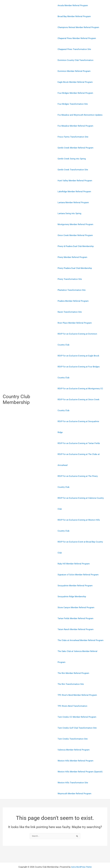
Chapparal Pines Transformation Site (74, 49)
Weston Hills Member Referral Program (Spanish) (80, 761)
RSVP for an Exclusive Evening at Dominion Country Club (81, 339)
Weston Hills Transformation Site (73, 772)
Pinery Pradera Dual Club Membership (75, 268)
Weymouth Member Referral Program (74, 783)
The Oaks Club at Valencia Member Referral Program (77, 646)
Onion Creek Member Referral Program (75, 235)
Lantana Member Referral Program (73, 202)
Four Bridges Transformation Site (73, 104)
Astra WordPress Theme (81, 856)
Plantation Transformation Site (72, 290)
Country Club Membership (16, 394)
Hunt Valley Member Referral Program (75, 181)
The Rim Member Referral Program (73, 662)
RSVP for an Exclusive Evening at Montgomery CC (80, 389)
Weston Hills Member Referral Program (75, 750)
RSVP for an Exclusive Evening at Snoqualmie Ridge (81, 421)
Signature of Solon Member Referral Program (78, 564)
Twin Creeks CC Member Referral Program (77, 706)
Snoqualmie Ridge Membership (72, 586)
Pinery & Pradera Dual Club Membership (76, 246)
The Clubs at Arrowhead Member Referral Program (81, 629)
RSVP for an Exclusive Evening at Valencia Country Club (81, 493)
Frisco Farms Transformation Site (73, 137)
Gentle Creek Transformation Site (73, 170)
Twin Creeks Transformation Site (73, 728)
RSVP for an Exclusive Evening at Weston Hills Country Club (79, 514)
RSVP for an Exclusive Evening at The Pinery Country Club (78, 471)
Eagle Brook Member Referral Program (75, 82)
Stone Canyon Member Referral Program (76, 597)
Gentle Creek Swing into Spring (72, 159)
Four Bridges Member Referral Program (75, 93)
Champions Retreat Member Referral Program (78, 27)
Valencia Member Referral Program (74, 739)
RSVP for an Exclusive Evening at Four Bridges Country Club (79, 372)
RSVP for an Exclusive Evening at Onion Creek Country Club (78, 405)
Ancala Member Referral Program (73, 5)
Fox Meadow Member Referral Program (75, 126)
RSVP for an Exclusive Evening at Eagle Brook (78, 356)
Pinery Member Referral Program (72, 257)
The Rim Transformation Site (71, 673)
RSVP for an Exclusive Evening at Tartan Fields (79, 432)
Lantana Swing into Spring (69, 213)
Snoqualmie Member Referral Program (75, 575)
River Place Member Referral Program (75, 323)
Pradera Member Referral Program (73, 301)
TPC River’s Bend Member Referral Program (77, 684)
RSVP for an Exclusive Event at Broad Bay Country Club (80, 536)
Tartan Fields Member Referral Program (75, 607)
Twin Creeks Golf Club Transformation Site (77, 717)
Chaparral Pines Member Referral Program (77, 38)
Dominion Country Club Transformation (75, 60)
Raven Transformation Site (70, 312)
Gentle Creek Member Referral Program (75, 148)
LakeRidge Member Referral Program (74, 192)
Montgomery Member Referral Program (75, 224)
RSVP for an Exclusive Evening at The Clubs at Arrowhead (79, 449)
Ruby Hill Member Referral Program (74, 553)
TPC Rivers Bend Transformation (72, 695)
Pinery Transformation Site (70, 279)
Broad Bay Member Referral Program (74, 16)
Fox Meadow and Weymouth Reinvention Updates (80, 115)
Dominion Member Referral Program (74, 71)
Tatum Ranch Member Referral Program (76, 618)
